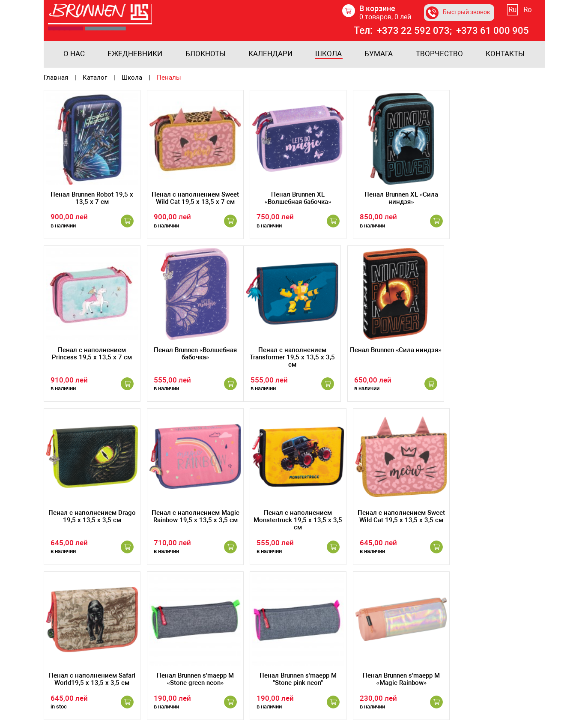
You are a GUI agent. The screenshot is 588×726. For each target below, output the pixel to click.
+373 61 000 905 (498, 31)
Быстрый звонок (462, 13)
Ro (534, 9)
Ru (519, 9)
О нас (74, 54)
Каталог (95, 78)
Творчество (439, 54)
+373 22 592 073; (419, 31)
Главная (56, 78)
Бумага (379, 54)
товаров (378, 17)
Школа (328, 54)
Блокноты (206, 54)
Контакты (505, 54)
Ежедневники (135, 54)
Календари (270, 54)
